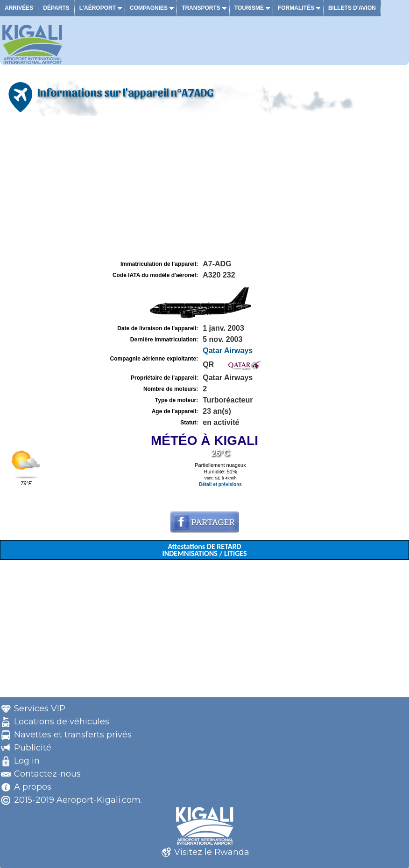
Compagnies (149, 8)
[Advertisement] (204, 188)
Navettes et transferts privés (73, 735)
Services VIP (40, 708)
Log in (27, 761)
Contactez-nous (47, 774)
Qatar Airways (228, 351)
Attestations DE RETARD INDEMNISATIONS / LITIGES (204, 550)
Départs (56, 8)
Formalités (296, 8)
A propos (33, 787)
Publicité (33, 748)
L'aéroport (98, 8)
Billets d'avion (352, 8)
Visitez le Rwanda (212, 852)
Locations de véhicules (62, 722)
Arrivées (19, 8)
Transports (201, 8)
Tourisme (249, 8)
